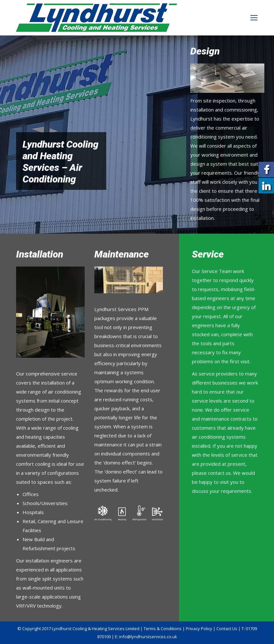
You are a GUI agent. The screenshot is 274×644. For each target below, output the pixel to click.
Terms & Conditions (163, 629)
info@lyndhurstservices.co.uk (148, 637)
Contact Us (227, 629)
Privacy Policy (199, 629)
